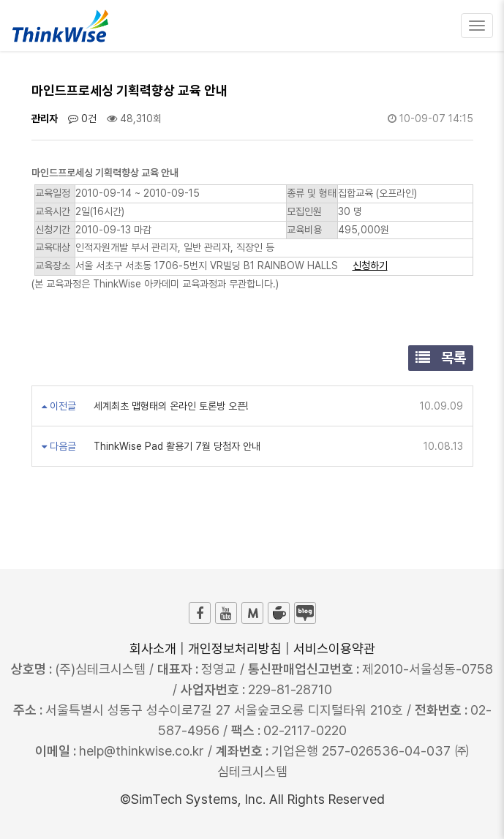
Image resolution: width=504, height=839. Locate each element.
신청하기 (370, 266)
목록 (441, 358)
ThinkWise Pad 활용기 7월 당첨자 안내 (176, 446)
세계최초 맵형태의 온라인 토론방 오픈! (169, 406)
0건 (82, 118)
